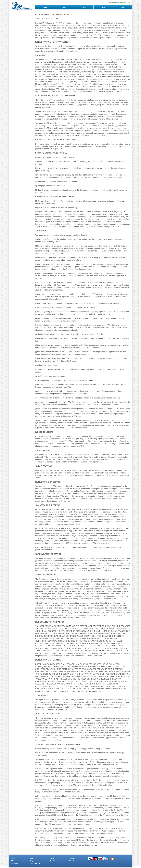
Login (129, 3)
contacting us (106, 749)
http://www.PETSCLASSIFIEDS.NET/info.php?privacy (56, 208)
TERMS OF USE (35, 864)
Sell (64, 7)
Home (45, 7)
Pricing (103, 7)
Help (123, 7)
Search (84, 7)
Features (72, 858)
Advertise (72, 861)
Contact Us (14, 864)
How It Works (54, 861)
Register (123, 3)
